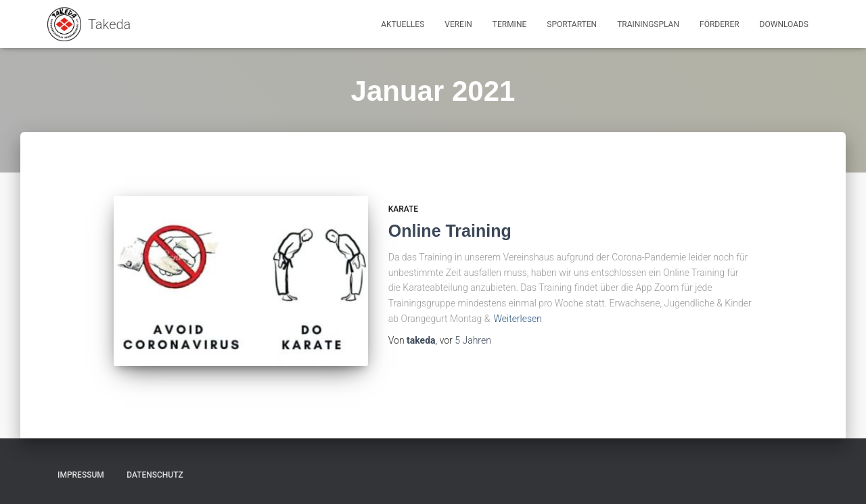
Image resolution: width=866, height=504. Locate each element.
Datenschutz (155, 475)
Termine (510, 24)
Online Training (450, 231)
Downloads (784, 24)
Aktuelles (403, 24)
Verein (458, 24)
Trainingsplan (648, 24)
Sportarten (572, 24)
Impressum (81, 475)
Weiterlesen (518, 319)
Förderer (720, 24)
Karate (403, 209)
